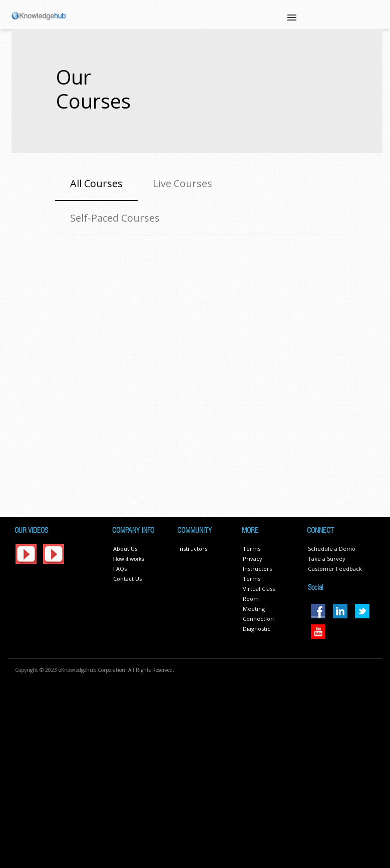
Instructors (193, 549)
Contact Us (127, 579)
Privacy (253, 559)
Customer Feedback (335, 569)
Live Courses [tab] (182, 183)
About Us (125, 549)
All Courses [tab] (96, 183)
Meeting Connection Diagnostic (258, 619)
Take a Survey (327, 559)
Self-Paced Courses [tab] (115, 218)
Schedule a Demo (332, 549)
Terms (252, 549)
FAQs (120, 569)
